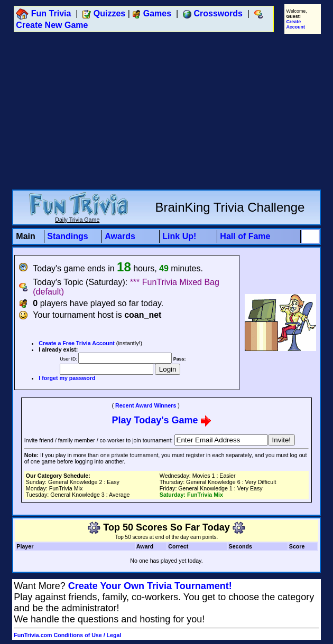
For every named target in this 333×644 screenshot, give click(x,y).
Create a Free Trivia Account (77, 343)
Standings (67, 236)
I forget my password (67, 378)
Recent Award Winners (146, 405)
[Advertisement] (169, 111)
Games (157, 13)
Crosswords (218, 13)
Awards (120, 236)
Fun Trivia (51, 13)
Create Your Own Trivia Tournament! (150, 586)
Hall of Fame (245, 236)
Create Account (295, 24)
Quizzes (109, 13)
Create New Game (52, 25)
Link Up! (179, 236)
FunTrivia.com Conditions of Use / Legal (67, 635)
